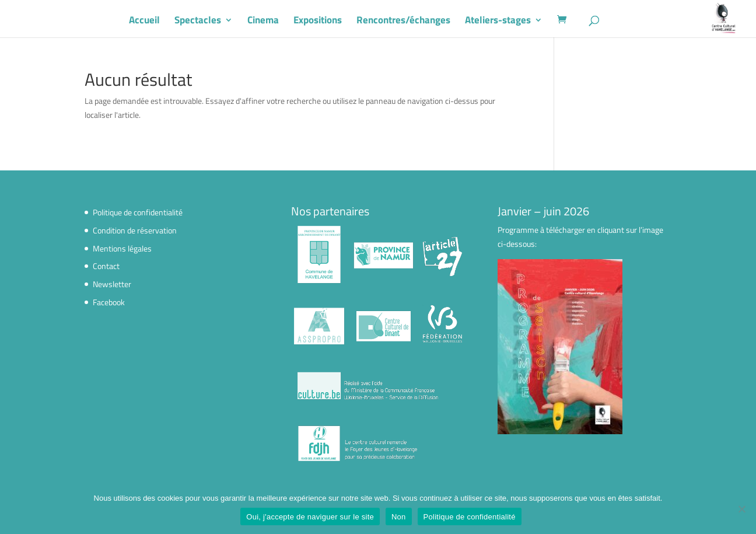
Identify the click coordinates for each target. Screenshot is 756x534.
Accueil (158, 22)
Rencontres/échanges (417, 22)
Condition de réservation (135, 230)
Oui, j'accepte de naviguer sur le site (310, 517)
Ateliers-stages (512, 22)
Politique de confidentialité (138, 212)
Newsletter (112, 284)
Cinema (277, 22)
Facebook (109, 302)
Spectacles (212, 22)
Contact (106, 266)
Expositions (332, 22)
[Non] (741, 509)
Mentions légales (122, 248)
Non (399, 517)
